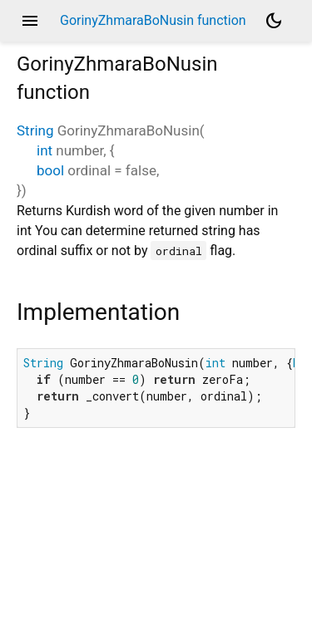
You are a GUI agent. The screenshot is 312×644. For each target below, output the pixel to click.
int (45, 150)
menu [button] (30, 21)
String (35, 130)
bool (50, 170)
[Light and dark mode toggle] (274, 21)
